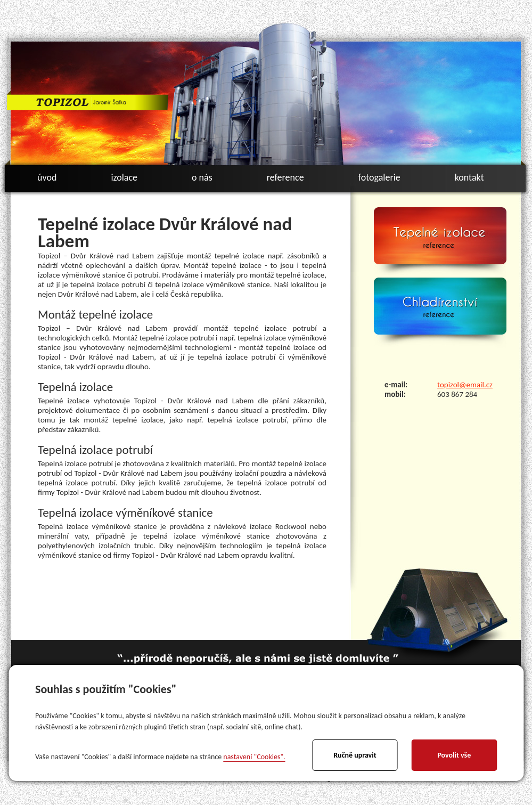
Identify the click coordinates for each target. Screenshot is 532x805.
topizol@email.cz (465, 385)
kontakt (469, 177)
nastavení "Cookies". (254, 757)
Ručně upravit (355, 755)
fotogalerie (379, 177)
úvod (47, 177)
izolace (124, 177)
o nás (202, 177)
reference (285, 177)
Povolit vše (454, 755)
